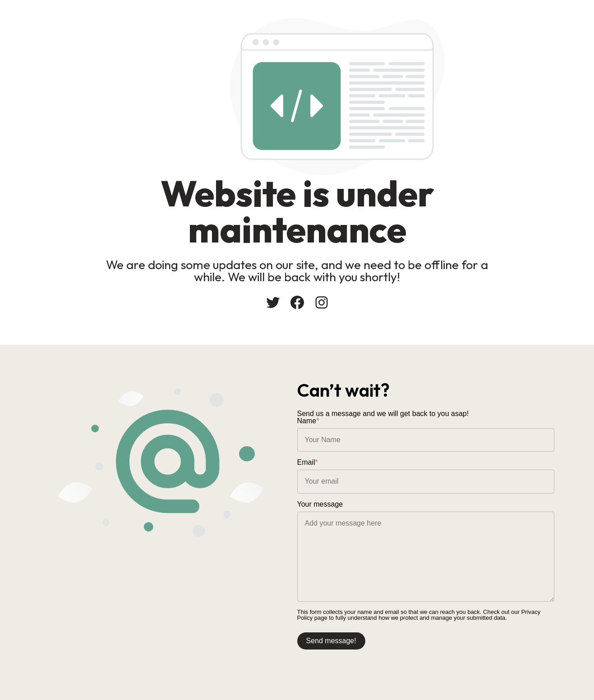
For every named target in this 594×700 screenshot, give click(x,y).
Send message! (331, 641)
